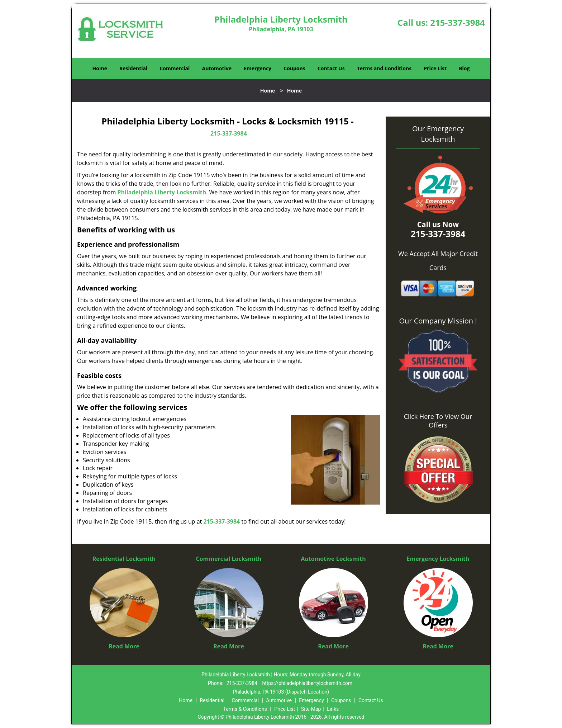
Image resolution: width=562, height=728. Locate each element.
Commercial (175, 68)
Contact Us (331, 68)
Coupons (294, 68)
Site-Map (311, 709)
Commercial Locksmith (228, 559)
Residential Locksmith (124, 559)
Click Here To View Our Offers (438, 421)
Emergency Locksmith (438, 559)
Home (100, 68)
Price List (435, 68)
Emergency (258, 68)
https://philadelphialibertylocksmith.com (307, 683)
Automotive (217, 68)
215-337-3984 (458, 22)
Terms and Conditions (384, 68)
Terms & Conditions (245, 709)
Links (333, 709)
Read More (124, 646)
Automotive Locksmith (333, 559)
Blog (464, 68)
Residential (133, 68)
